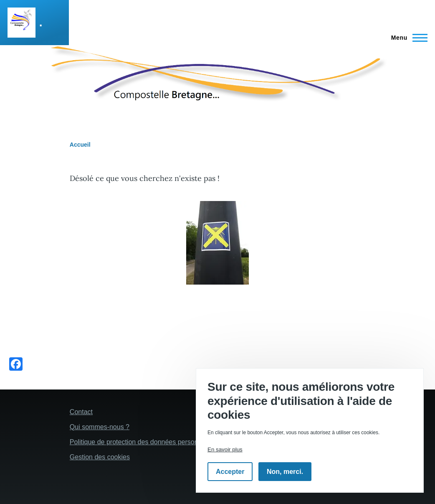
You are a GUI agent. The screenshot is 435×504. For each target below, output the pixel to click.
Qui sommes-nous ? (100, 427)
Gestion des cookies (100, 457)
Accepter (230, 472)
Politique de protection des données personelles (141, 442)
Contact (81, 412)
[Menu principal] (407, 38)
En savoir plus (225, 449)
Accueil (80, 145)
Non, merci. (285, 472)
